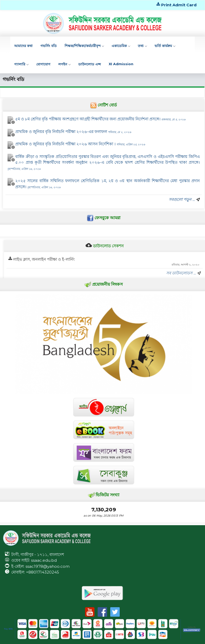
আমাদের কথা (23, 46)
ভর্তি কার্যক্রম (165, 46)
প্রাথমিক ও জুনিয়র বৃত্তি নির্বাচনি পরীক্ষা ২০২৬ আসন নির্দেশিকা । (80, 144)
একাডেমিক (121, 46)
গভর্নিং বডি (49, 46)
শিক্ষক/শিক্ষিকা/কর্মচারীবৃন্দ (84, 46)
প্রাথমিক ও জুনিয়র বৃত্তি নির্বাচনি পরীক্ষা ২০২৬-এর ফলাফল (74, 132)
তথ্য (142, 46)
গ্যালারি (21, 64)
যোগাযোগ (43, 64)
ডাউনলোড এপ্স (90, 64)
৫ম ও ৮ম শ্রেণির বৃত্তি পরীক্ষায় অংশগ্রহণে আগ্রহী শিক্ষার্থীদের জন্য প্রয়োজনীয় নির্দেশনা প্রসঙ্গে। (101, 119)
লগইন (64, 64)
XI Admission (121, 64)
